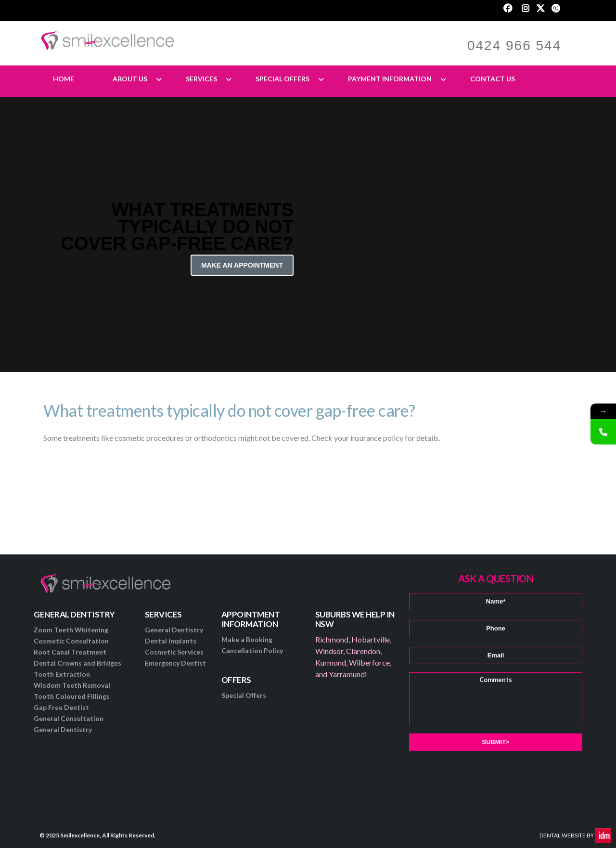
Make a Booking (247, 639)
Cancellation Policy (252, 650)
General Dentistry (63, 729)
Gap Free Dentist (61, 707)
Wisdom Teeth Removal (72, 685)
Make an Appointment (242, 265)
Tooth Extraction (62, 674)
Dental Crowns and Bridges (77, 663)
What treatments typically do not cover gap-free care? (229, 410)
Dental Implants (171, 641)
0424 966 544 (514, 45)
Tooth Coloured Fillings (72, 696)
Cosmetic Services (174, 652)
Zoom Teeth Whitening (71, 630)
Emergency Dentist (175, 663)
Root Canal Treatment (70, 652)
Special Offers (244, 695)
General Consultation (69, 718)
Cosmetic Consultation (71, 641)
